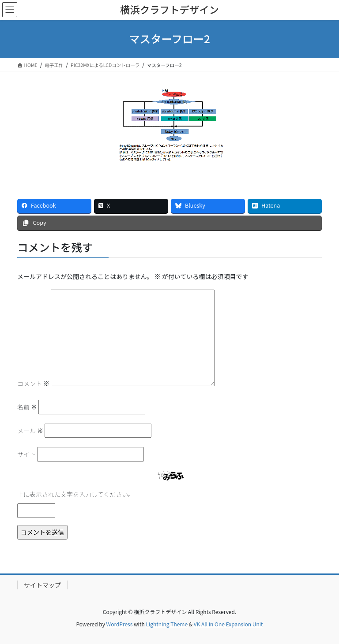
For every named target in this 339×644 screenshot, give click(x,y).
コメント (33, 383)
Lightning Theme (167, 624)
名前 (27, 407)
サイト (26, 454)
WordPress (120, 624)
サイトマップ (42, 585)
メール (30, 431)
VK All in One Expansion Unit (228, 624)
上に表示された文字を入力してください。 (76, 494)
